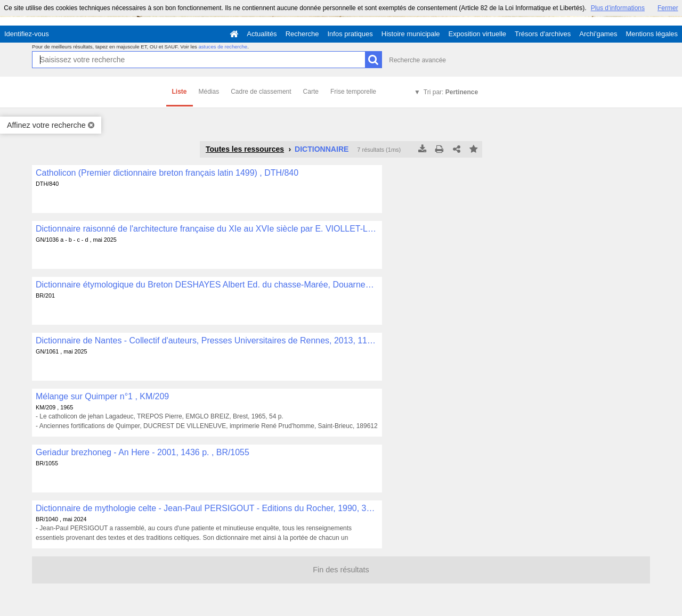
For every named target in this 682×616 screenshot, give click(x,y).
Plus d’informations (618, 8)
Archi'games (598, 34)
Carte (311, 92)
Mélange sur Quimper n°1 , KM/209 (102, 396)
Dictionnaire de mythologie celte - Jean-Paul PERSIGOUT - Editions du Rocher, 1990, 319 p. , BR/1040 (207, 508)
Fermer (668, 8)
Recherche (302, 34)
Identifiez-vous (27, 34)
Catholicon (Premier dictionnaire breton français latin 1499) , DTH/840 (167, 173)
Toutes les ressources (245, 149)
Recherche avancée (417, 60)
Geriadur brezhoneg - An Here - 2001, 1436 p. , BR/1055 (143, 452)
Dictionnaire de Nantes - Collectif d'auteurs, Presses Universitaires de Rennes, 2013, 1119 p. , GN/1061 (207, 340)
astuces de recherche (223, 47)
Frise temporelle (353, 92)
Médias (209, 92)
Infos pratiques (350, 34)
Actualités (262, 34)
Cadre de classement (261, 92)
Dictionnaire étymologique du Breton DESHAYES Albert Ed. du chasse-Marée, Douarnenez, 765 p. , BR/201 (207, 285)
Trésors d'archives (543, 34)
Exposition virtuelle (477, 34)
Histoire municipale (411, 34)
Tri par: (451, 92)
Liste (180, 92)
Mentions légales (652, 34)
